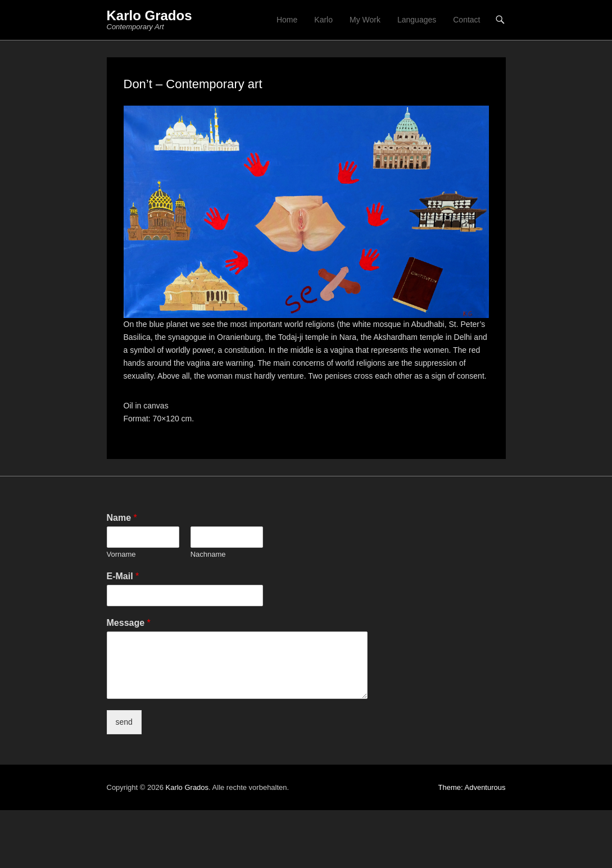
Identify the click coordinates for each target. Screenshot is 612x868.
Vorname (121, 554)
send (124, 722)
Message (129, 623)
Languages (417, 20)
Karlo (323, 20)
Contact (466, 20)
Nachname (208, 554)
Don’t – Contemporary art (193, 84)
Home (287, 20)
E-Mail (123, 576)
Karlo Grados (149, 15)
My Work (365, 20)
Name (122, 518)
